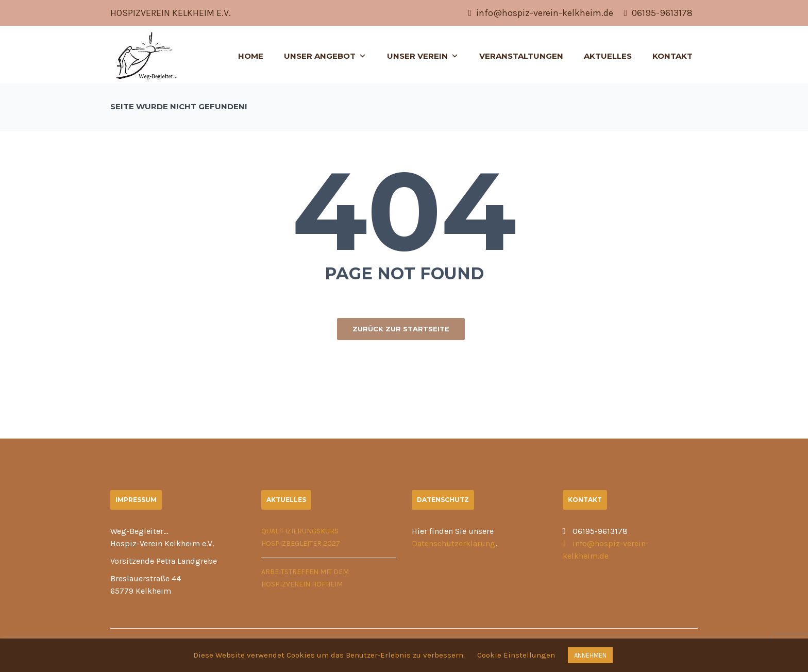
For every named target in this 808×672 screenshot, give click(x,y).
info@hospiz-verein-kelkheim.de (541, 13)
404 (404, 211)
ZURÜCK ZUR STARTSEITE (401, 329)
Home (251, 56)
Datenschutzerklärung (453, 543)
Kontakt (672, 56)
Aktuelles (608, 56)
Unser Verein (423, 56)
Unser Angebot (325, 56)
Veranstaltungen (521, 56)
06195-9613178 (658, 13)
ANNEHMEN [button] (590, 655)
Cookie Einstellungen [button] (516, 655)
